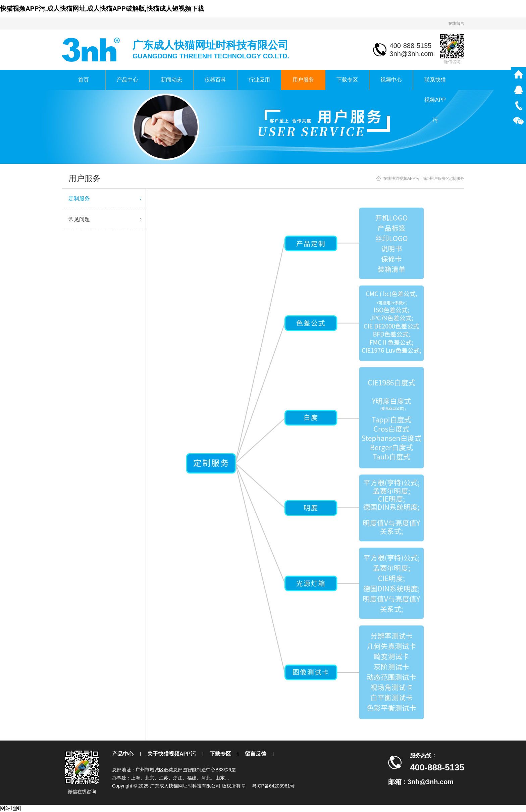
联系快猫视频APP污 (435, 83)
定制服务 (106, 199)
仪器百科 (215, 80)
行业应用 (259, 80)
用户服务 (303, 80)
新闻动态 (171, 80)
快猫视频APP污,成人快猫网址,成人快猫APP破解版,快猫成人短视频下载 (102, 9)
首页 (84, 80)
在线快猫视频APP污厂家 (405, 179)
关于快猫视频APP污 (172, 754)
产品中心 (127, 80)
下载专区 (347, 80)
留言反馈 (256, 754)
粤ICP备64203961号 (273, 786)
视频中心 (391, 80)
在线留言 (456, 23)
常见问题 (106, 219)
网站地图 (11, 808)
